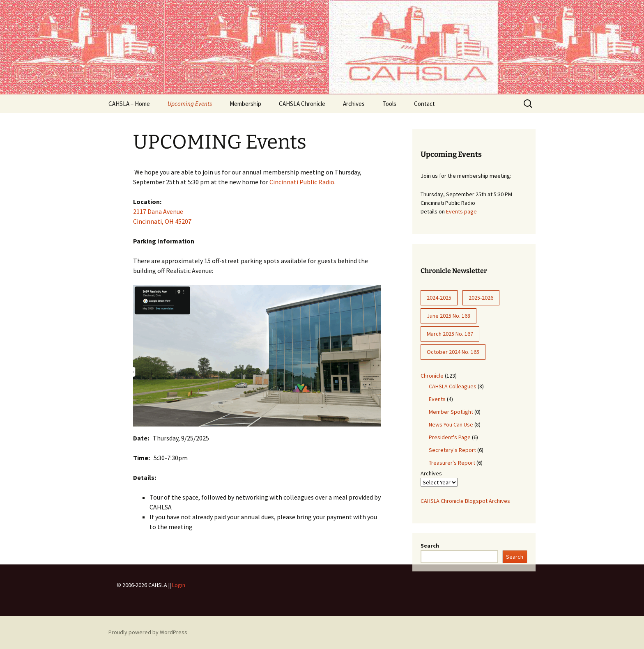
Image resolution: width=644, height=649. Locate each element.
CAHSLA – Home (129, 104)
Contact (424, 104)
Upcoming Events (190, 104)
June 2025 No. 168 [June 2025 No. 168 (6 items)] (448, 316)
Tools (389, 104)
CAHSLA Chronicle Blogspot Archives (465, 501)
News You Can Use (451, 424)
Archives (354, 104)
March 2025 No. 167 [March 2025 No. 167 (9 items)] (450, 334)
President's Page (450, 437)
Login (179, 585)
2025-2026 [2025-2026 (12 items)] (481, 298)
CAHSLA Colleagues (453, 386)
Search (430, 546)
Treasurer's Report (452, 463)
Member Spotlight (451, 412)
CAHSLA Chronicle (302, 104)
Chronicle (432, 376)
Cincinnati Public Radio (302, 182)
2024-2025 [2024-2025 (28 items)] (439, 298)
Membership (245, 104)
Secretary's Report (452, 450)
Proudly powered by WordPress (148, 632)
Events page (461, 211)
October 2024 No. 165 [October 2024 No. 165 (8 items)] (453, 352)
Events (437, 399)
